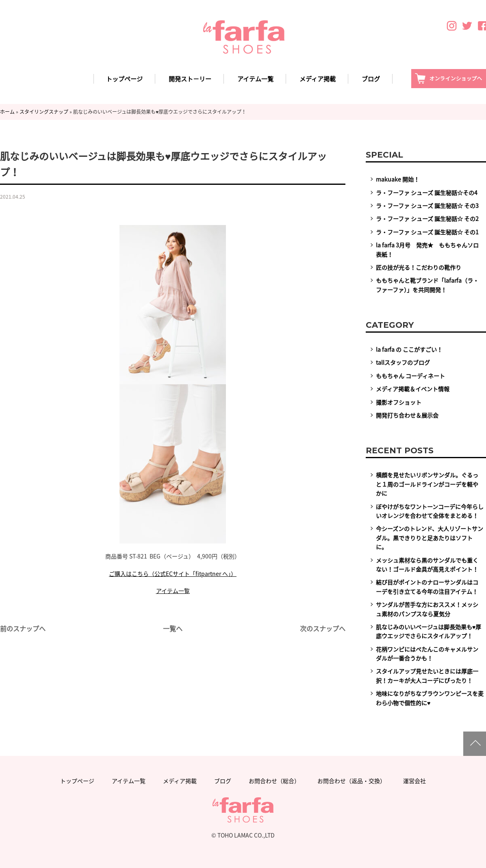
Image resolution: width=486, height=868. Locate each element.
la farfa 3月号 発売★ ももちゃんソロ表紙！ (427, 249)
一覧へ (173, 628)
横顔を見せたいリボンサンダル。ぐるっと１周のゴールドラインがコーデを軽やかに (427, 484)
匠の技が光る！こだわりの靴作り (419, 267)
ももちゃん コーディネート (410, 376)
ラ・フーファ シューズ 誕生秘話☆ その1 (427, 232)
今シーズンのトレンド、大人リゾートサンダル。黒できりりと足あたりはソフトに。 (430, 538)
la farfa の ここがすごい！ (409, 349)
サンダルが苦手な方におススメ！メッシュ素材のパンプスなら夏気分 (427, 609)
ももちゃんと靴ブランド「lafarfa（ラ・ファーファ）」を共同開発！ (427, 285)
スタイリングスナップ (44, 112)
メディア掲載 (318, 79)
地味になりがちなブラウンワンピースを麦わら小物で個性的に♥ (430, 698)
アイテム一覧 (255, 79)
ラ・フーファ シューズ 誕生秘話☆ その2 (427, 219)
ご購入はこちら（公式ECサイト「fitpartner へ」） (173, 574)
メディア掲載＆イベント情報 (413, 389)
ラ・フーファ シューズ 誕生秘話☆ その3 (427, 206)
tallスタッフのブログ (403, 362)
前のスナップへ (23, 628)
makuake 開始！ (398, 179)
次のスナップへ (323, 628)
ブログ (371, 79)
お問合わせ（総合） (274, 781)
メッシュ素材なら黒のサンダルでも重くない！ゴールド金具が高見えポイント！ (427, 565)
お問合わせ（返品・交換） (351, 781)
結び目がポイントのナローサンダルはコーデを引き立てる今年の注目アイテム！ (427, 587)
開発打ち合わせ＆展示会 (407, 415)
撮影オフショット (399, 402)
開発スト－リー (190, 79)
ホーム (7, 112)
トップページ (124, 79)
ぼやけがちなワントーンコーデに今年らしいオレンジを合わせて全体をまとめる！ (430, 511)
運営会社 (414, 781)
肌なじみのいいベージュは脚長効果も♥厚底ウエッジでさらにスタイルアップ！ (429, 631)
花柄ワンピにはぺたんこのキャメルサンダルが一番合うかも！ (427, 654)
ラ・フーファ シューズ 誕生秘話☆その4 (427, 193)
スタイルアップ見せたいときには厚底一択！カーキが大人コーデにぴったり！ (427, 675)
